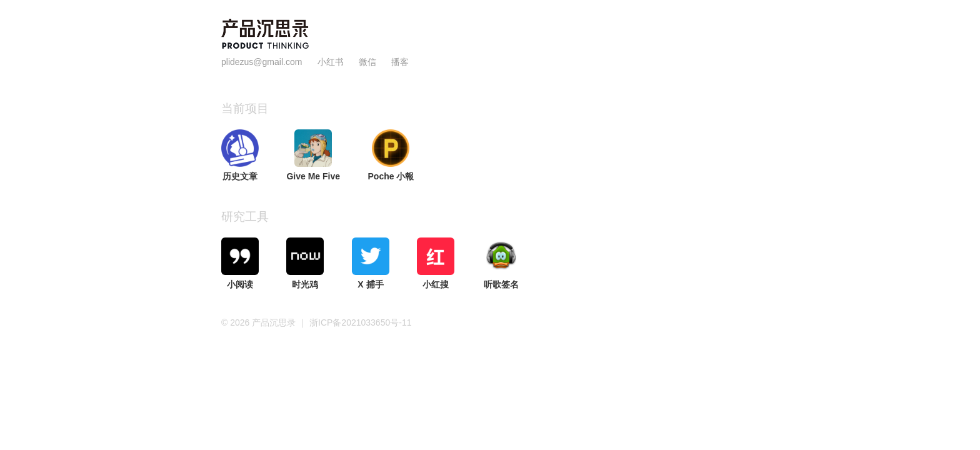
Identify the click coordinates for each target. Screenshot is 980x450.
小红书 (331, 62)
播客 (400, 62)
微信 (369, 62)
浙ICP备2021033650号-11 (360, 322)
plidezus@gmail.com (262, 62)
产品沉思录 (275, 322)
